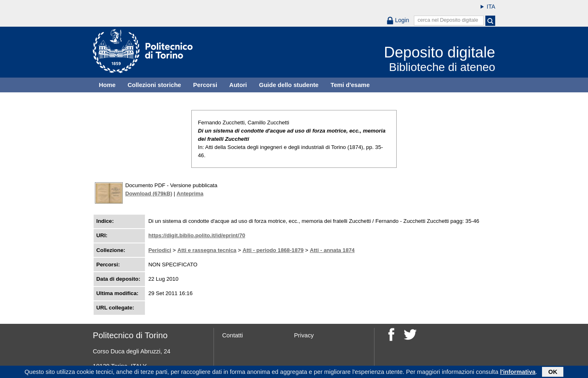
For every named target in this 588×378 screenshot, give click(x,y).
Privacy (304, 335)
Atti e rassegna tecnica (207, 250)
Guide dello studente (289, 85)
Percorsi (205, 85)
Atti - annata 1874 (332, 250)
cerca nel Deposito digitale (448, 20)
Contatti (233, 335)
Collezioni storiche (154, 85)
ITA (491, 7)
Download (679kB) (149, 194)
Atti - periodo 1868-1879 (273, 250)
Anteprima (190, 194)
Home (107, 85)
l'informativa (518, 373)
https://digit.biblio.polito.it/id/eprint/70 (197, 235)
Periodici (160, 250)
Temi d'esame (350, 85)
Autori (238, 85)
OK (553, 373)
